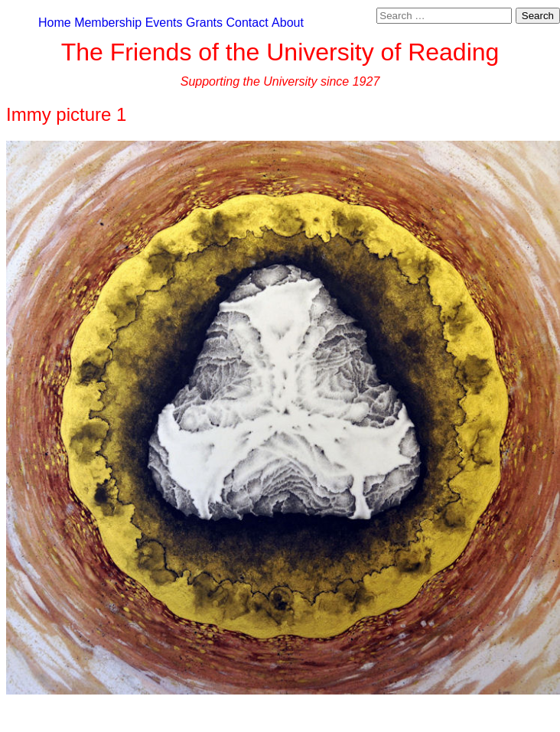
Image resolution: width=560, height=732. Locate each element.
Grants (204, 23)
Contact (247, 23)
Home (55, 23)
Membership (108, 23)
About (288, 23)
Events (164, 23)
